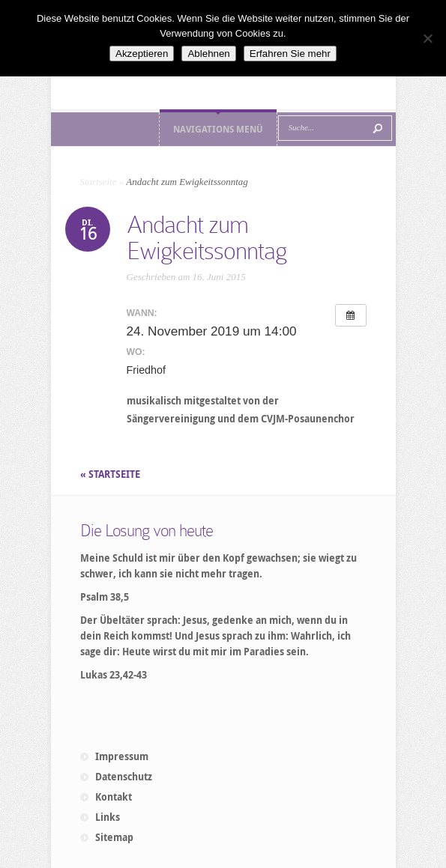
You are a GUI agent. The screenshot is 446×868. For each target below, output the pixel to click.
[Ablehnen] (427, 38)
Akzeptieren (142, 54)
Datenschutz (124, 777)
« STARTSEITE (111, 474)
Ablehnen (208, 54)
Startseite (99, 182)
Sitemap (114, 837)
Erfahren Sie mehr (290, 54)
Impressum (122, 756)
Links (108, 817)
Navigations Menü (218, 129)
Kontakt (114, 797)
